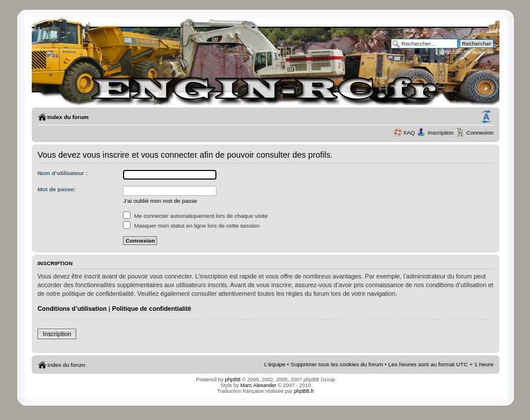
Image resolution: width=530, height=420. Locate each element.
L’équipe (275, 364)
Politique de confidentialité (152, 309)
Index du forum (68, 117)
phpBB (233, 380)
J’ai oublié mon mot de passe (160, 201)
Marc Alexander (258, 385)
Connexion (480, 133)
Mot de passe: (57, 189)
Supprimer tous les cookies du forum (337, 364)
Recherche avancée (468, 52)
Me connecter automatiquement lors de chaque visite (195, 216)
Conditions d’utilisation (72, 309)
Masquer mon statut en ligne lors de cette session (191, 226)
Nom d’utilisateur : (63, 173)
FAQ (409, 133)
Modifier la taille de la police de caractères (486, 117)
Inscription (441, 133)
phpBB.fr (304, 391)
